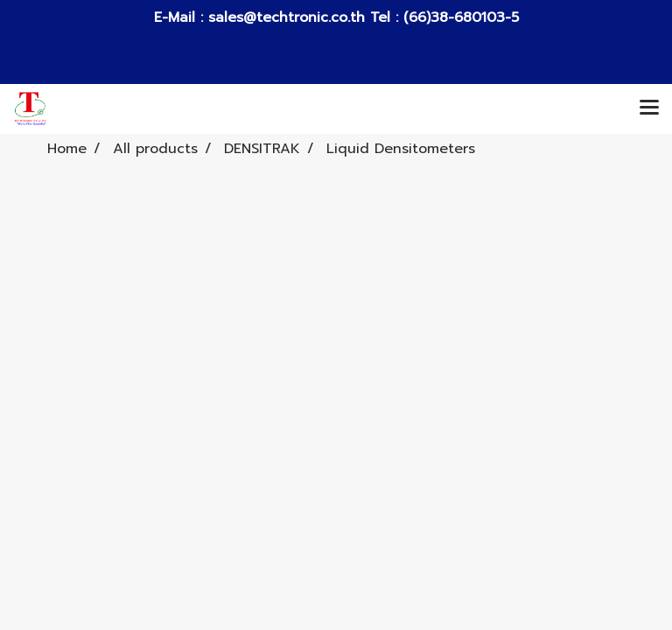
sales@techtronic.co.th (287, 17)
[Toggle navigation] (649, 108)
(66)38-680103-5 (458, 17)
